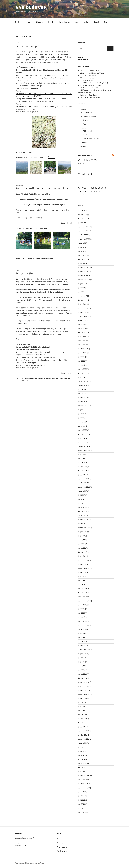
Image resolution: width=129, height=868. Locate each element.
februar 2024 (83, 300)
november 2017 (84, 520)
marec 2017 (82, 548)
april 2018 (82, 503)
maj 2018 (82, 499)
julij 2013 (81, 658)
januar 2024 (82, 304)
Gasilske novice (85, 155)
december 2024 (84, 267)
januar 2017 (82, 556)
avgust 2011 (82, 743)
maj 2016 (82, 580)
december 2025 (84, 227)
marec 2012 (82, 719)
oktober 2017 (83, 524)
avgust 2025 (83, 243)
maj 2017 (81, 540)
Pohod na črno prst (28, 46)
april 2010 (82, 808)
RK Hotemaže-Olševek (91, 139)
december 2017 (84, 515)
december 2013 (84, 646)
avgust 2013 (83, 654)
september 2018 (84, 487)
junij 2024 (82, 288)
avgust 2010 (83, 792)
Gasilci (86, 22)
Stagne (85, 120)
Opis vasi (84, 109)
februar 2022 (83, 373)
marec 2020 (83, 430)
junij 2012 (82, 707)
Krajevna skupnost (64, 22)
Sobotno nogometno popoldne (35, 228)
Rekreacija (39, 22)
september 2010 (84, 788)
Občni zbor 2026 (87, 160)
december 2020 (84, 398)
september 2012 (84, 694)
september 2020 (84, 406)
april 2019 (82, 463)
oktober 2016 (83, 564)
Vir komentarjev (62, 847)
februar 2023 (83, 333)
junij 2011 (81, 751)
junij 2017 (82, 536)
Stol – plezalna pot (23, 316)
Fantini (85, 124)
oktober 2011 (83, 735)
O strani (83, 146)
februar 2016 (83, 593)
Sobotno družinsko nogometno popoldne (42, 188)
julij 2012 (81, 702)
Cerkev (77, 22)
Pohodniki (96, 22)
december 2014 (84, 625)
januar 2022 (82, 377)
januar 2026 (82, 223)
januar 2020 (82, 438)
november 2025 (84, 231)
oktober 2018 (83, 483)
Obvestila (28, 22)
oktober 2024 (83, 276)
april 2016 (82, 585)
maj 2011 (81, 755)
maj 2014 (82, 637)
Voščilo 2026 (85, 174)
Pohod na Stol (24, 273)
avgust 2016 (83, 572)
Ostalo (106, 22)
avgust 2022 (83, 353)
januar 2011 (82, 772)
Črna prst (51, 157)
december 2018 (84, 479)
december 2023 (84, 308)
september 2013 (84, 650)
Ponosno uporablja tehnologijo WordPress (29, 863)
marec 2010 (83, 812)
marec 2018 (82, 507)
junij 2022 (82, 357)
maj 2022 (82, 361)
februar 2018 (83, 511)
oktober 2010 (83, 784)
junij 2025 (82, 247)
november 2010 (84, 780)
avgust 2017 (83, 532)
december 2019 (84, 442)
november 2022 (84, 345)
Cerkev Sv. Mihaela (89, 116)
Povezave (84, 143)
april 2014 (82, 641)
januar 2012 (82, 727)
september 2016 (84, 568)
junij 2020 (82, 418)
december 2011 (84, 731)
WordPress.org (62, 851)
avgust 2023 (83, 320)
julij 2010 (81, 796)
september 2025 (84, 239)
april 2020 (82, 426)
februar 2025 (83, 259)
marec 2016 (82, 589)
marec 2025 (83, 255)
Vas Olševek (31, 8)
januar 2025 (82, 263)
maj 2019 (82, 459)
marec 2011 (82, 763)
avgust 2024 (83, 284)
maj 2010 (82, 804)
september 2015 (84, 601)
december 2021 (84, 381)
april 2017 (82, 544)
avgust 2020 (83, 410)
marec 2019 (82, 467)
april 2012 (82, 715)
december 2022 (84, 341)
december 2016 (84, 560)
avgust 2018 (83, 491)
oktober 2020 (83, 402)
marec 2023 (83, 328)
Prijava (59, 839)
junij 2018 (82, 495)
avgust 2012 (83, 698)
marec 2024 (83, 296)
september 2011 (84, 739)
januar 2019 (82, 475)
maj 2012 (81, 711)
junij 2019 (82, 454)
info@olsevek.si (20, 845)
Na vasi (50, 22)
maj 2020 (82, 422)
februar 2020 (83, 434)
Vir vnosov (60, 843)
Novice (18, 22)
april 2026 (82, 211)
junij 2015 (82, 609)
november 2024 (84, 272)
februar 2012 (83, 723)
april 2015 (82, 617)
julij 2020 (81, 414)
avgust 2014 (83, 629)
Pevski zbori (87, 135)
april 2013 (82, 670)
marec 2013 (82, 674)
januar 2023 (82, 337)
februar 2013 (83, 678)
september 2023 (84, 316)
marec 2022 (82, 369)
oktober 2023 (83, 312)
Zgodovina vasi (88, 112)
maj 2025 (82, 251)
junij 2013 (82, 662)
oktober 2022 (83, 349)
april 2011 (82, 759)
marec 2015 (82, 621)
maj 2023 (82, 324)
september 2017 (84, 528)
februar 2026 (83, 219)
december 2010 (84, 776)
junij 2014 (82, 633)
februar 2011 (83, 767)
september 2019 (84, 450)
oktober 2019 (83, 446)
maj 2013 (82, 666)
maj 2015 (82, 613)
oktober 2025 (83, 235)
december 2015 (84, 597)
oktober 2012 (83, 690)
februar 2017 (83, 552)
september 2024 (84, 280)
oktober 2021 (83, 385)
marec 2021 (82, 394)
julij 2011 (81, 747)
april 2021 (82, 389)
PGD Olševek (87, 131)
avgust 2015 (83, 605)
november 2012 (84, 686)
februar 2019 (83, 471)
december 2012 (84, 682)
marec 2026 (83, 215)
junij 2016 (82, 576)
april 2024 (82, 292)
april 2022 (82, 365)
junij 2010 (82, 800)
